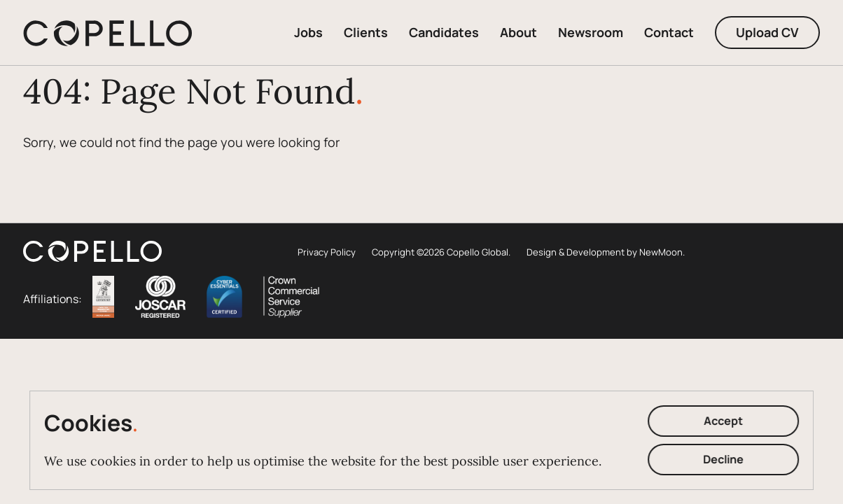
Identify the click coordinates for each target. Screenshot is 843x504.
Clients (366, 32)
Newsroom (591, 32)
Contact (669, 32)
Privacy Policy (327, 252)
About (518, 32)
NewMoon (661, 252)
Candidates (444, 32)
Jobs (308, 32)
